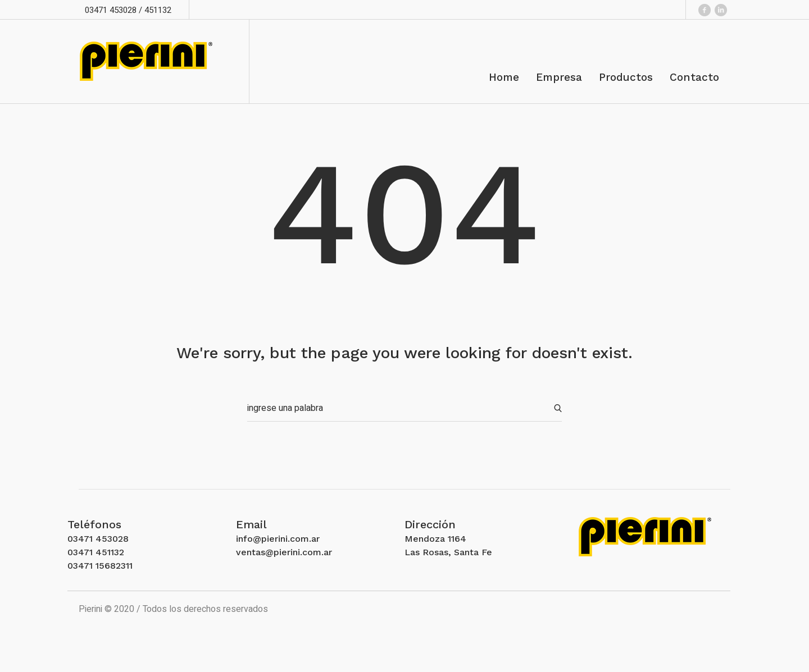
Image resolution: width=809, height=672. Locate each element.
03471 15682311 (100, 566)
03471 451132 (96, 552)
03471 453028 (98, 539)
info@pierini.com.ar (278, 539)
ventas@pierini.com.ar (284, 552)
